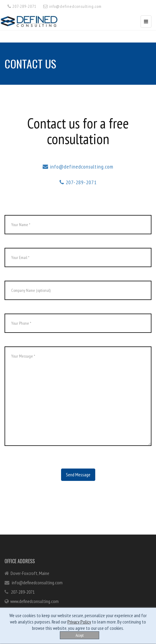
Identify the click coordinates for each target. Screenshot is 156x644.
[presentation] (50, 493)
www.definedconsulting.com (34, 601)
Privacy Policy (79, 622)
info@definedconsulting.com (72, 6)
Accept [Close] (80, 635)
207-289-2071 (22, 6)
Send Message (78, 475)
